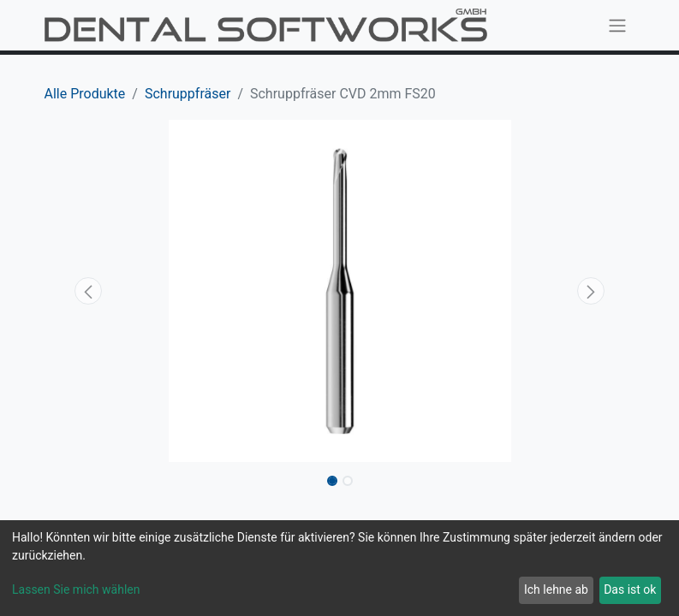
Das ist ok (630, 589)
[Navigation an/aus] (617, 25)
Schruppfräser (188, 94)
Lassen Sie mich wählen (76, 589)
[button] (89, 291)
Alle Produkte (85, 94)
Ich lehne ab (556, 589)
